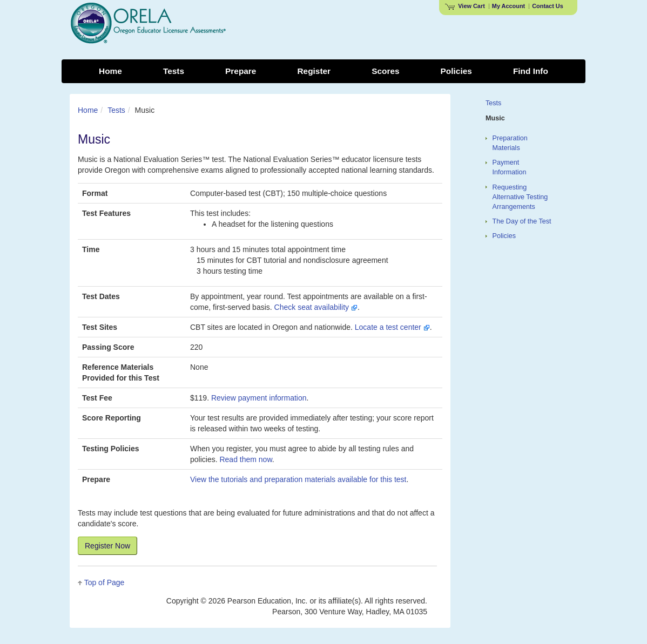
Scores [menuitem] (385, 71)
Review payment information (259, 398)
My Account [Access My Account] (508, 6)
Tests (116, 110)
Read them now (245, 459)
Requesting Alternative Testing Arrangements (520, 197)
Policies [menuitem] (456, 71)
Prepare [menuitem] (241, 71)
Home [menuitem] (110, 71)
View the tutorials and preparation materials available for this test (298, 479)
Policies (504, 236)
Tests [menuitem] (174, 71)
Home (88, 110)
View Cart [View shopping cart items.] (465, 6)
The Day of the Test (522, 221)
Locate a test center (392, 327)
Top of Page (105, 582)
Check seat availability (316, 307)
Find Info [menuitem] (531, 71)
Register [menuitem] (314, 71)
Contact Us (548, 6)
